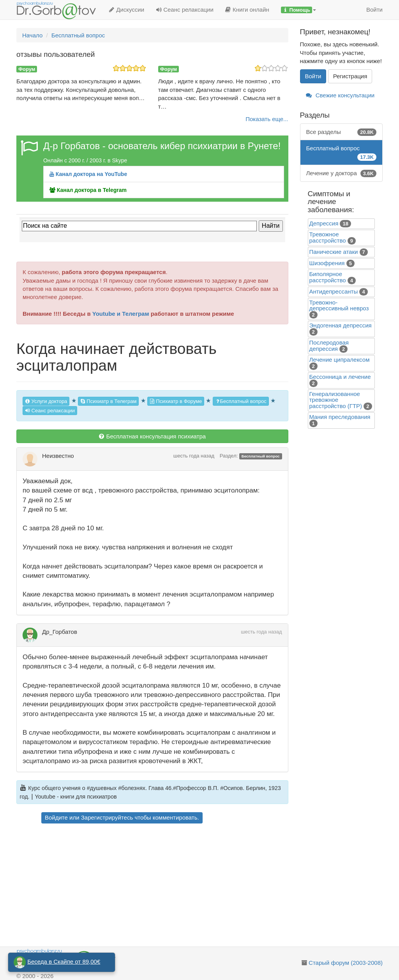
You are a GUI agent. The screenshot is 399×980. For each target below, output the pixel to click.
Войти (374, 10)
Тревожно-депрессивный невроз (339, 305)
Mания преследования (340, 417)
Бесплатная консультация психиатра (152, 436)
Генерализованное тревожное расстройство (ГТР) (336, 400)
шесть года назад (194, 456)
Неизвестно (58, 456)
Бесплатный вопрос (241, 401)
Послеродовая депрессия (329, 346)
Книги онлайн (247, 10)
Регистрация (350, 76)
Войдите (56, 817)
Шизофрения (327, 263)
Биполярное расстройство (328, 277)
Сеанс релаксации (185, 10)
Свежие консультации (340, 95)
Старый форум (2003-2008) (346, 963)
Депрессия (324, 223)
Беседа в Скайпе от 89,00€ (64, 962)
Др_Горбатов (60, 632)
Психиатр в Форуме (176, 401)
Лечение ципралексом (340, 360)
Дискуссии (126, 10)
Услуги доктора (46, 401)
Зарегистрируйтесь (107, 817)
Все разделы (342, 132)
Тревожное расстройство (328, 237)
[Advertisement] (163, 886)
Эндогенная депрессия (341, 325)
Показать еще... (267, 119)
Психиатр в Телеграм (109, 401)
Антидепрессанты (334, 291)
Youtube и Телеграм (121, 314)
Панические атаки (334, 252)
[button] (298, 10)
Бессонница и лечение (340, 377)
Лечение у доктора (342, 173)
